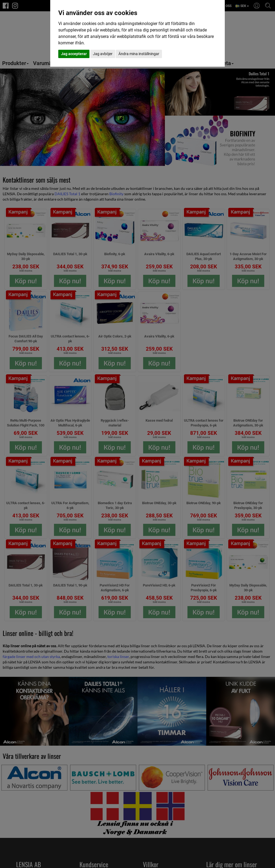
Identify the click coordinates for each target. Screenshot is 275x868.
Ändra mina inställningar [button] (139, 54)
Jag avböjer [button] (103, 54)
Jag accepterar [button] (74, 54)
